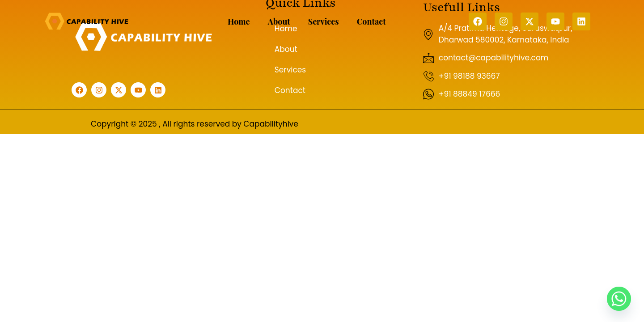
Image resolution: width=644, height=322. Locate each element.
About (279, 21)
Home (239, 21)
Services (324, 21)
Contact (371, 21)
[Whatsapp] (619, 299)
